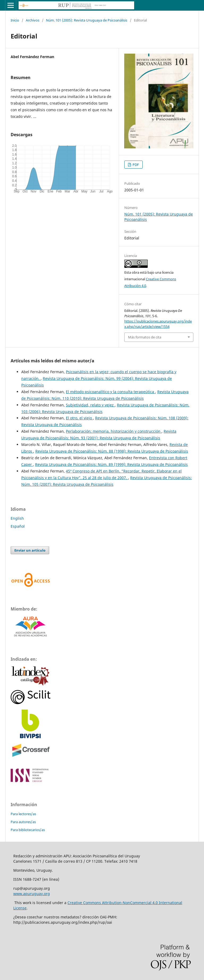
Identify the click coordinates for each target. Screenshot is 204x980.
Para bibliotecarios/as (28, 830)
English (17, 518)
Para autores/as (23, 822)
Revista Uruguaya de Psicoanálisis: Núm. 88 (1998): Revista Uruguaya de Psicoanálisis (112, 451)
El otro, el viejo (79, 418)
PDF (135, 165)
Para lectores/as (23, 814)
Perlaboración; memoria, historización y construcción (114, 431)
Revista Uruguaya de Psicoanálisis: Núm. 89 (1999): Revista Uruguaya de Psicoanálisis (111, 464)
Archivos (33, 20)
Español (18, 526)
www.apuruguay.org (32, 894)
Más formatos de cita (145, 337)
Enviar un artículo (30, 550)
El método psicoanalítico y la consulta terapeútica (110, 392)
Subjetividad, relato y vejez (90, 405)
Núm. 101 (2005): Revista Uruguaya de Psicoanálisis (87, 20)
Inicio (15, 20)
